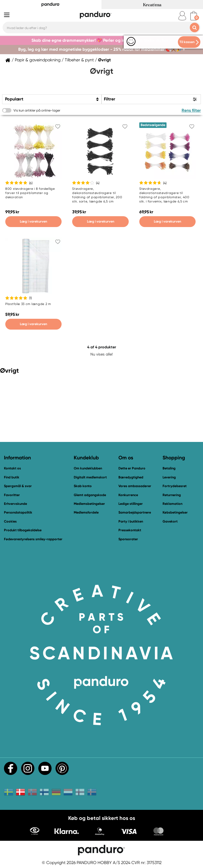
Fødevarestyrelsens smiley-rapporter (33, 539)
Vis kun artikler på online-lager (37, 110)
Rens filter (191, 110)
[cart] (194, 16)
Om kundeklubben (88, 468)
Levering (169, 477)
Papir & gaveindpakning (38, 60)
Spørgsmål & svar (18, 486)
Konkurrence (128, 495)
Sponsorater (128, 539)
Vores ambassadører (135, 486)
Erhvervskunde (15, 504)
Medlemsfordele (86, 512)
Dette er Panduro (132, 468)
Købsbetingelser (175, 512)
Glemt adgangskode (90, 495)
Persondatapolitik (18, 512)
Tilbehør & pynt (79, 60)
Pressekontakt (130, 530)
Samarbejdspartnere (135, 512)
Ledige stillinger (131, 504)
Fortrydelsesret (175, 486)
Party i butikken (131, 521)
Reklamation (172, 504)
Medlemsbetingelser (89, 504)
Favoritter (12, 495)
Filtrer (110, 99)
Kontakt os (12, 468)
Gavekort (170, 521)
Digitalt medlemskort (90, 477)
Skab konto (83, 486)
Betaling (169, 468)
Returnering (172, 495)
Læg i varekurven (33, 221)
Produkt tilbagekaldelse (23, 530)
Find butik (12, 477)
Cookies (10, 521)
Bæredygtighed (131, 477)
